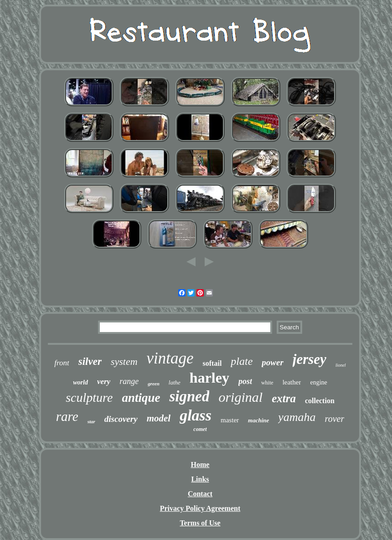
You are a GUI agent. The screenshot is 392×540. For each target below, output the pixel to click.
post (245, 381)
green (154, 384)
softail (212, 363)
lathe (175, 382)
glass (196, 415)
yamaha (297, 417)
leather (292, 382)
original (240, 397)
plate (242, 361)
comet (200, 429)
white (267, 383)
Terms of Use (200, 523)
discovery (121, 419)
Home (200, 465)
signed (189, 396)
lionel (341, 365)
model (159, 418)
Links (200, 479)
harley (209, 378)
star (91, 421)
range (129, 381)
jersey (309, 359)
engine (318, 382)
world (80, 382)
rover (335, 419)
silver (90, 361)
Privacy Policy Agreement (200, 508)
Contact (200, 494)
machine (258, 420)
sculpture (89, 397)
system (124, 361)
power (273, 362)
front (62, 363)
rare (67, 416)
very (104, 382)
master (230, 420)
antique (141, 398)
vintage (170, 358)
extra (284, 398)
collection (320, 401)
